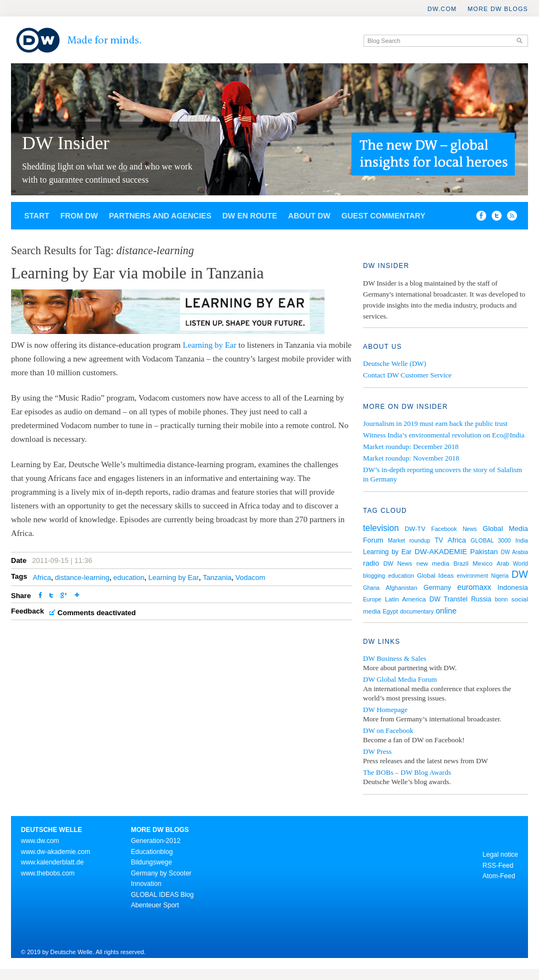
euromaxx (474, 587)
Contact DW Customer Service (407, 375)
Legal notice (500, 855)
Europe (372, 600)
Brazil (461, 563)
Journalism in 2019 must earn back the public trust (435, 423)
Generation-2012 (156, 841)
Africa (42, 577)
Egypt (391, 611)
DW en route (250, 216)
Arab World (512, 563)
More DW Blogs (498, 9)
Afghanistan (401, 588)
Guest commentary (383, 216)
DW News (398, 563)
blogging (374, 576)
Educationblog (152, 852)
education (129, 577)
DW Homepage (385, 710)
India (522, 540)
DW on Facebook (388, 730)
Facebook (444, 529)
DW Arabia (514, 552)
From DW (79, 216)
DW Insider (66, 143)
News (470, 529)
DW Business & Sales (395, 658)
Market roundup (409, 541)
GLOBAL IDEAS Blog (162, 895)
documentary (417, 611)
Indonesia (513, 587)
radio (371, 563)
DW (520, 574)
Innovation (146, 884)
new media (433, 563)
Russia (481, 599)
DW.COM (442, 9)
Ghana (371, 588)
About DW (309, 216)
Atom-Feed (499, 876)
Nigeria (500, 576)
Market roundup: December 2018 (411, 447)
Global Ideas (435, 576)
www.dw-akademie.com (56, 852)
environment (473, 576)
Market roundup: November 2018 (411, 458)
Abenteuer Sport (155, 905)
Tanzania (217, 577)
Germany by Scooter (161, 873)
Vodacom (250, 577)
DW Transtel (449, 599)
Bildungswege (152, 862)
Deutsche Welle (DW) (395, 363)
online (446, 611)
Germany (437, 588)
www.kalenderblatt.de (52, 862)
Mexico (482, 563)
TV (439, 540)
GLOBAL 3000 (491, 540)
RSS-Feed (498, 866)
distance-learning (82, 577)
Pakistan (484, 552)
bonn (502, 599)
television (381, 528)
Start (37, 216)
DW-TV (415, 529)
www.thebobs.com (48, 873)
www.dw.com (40, 841)
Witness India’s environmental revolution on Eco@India (444, 435)
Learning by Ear (209, 345)
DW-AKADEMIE (441, 552)
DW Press (377, 751)
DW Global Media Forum (400, 679)
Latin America (405, 599)
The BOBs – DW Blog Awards (407, 772)
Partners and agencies (160, 216)
